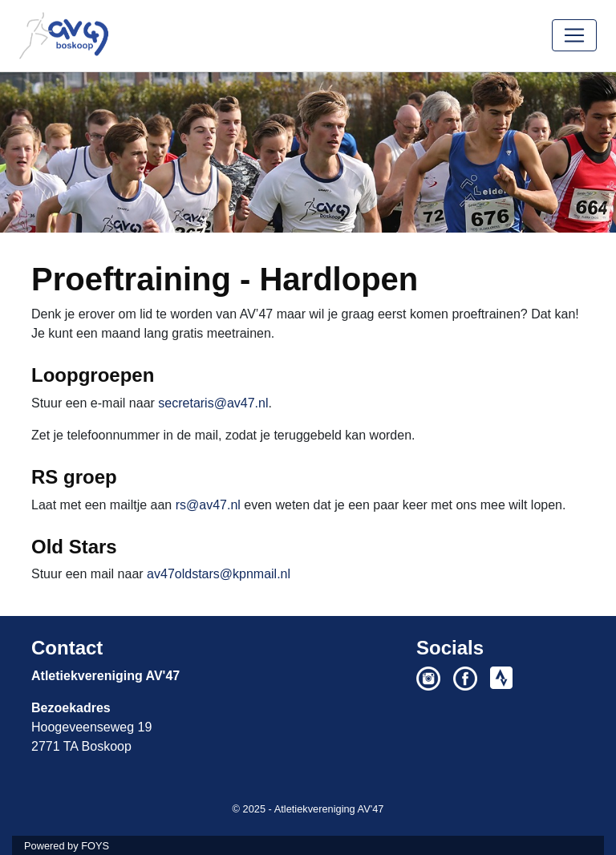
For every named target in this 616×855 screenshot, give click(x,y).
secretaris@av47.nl (213, 403)
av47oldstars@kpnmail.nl (219, 574)
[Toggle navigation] (574, 35)
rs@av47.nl (208, 505)
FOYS (95, 846)
